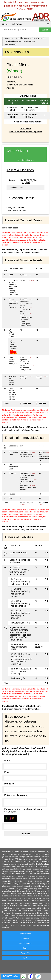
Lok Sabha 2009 (21, 38)
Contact (26, 948)
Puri (44, 38)
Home (5, 24)
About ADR (26, 938)
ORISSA (36, 38)
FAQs (25, 958)
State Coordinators (25, 943)
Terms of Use (26, 953)
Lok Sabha (17, 24)
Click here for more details (28, 122)
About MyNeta (25, 933)
